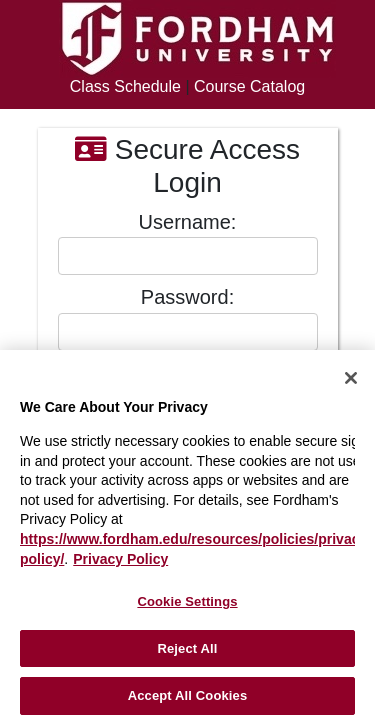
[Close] (351, 378)
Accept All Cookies (188, 695)
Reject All (187, 648)
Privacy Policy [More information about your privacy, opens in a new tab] (120, 559)
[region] (187, 535)
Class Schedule (125, 86)
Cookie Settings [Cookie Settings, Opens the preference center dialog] (187, 601)
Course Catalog (249, 86)
